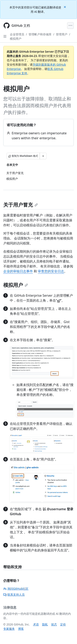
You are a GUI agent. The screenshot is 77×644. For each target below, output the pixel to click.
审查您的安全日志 (51, 271)
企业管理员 (17, 34)
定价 (63, 624)
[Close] (65, 7)
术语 (36, 624)
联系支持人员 (14, 595)
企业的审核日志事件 (18, 271)
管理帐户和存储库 (40, 34)
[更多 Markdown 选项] (43, 156)
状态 (54, 624)
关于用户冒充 (21, 205)
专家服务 (9, 629)
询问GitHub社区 (16, 589)
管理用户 (62, 34)
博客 (21, 629)
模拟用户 (16, 39)
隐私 (45, 624)
